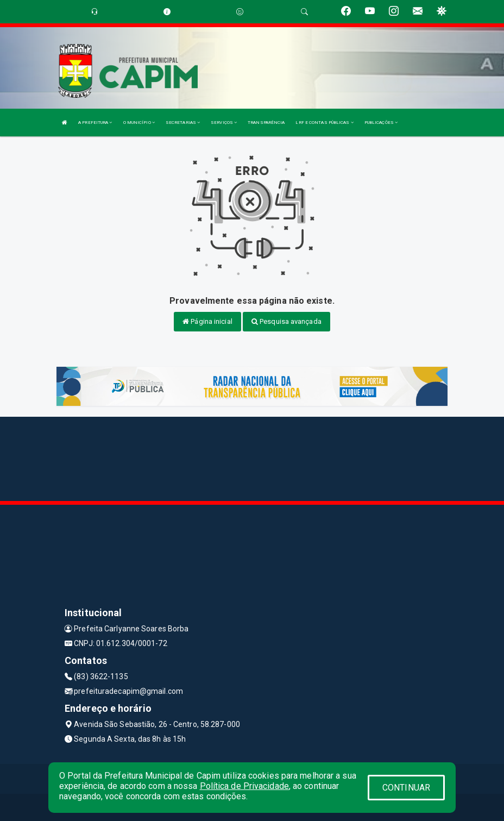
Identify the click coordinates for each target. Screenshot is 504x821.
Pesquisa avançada (286, 321)
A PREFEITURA (95, 123)
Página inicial (207, 321)
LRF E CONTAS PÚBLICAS (324, 123)
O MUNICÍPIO (139, 123)
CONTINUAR (406, 788)
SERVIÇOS (224, 123)
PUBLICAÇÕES (381, 123)
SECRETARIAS (183, 123)
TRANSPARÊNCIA (266, 123)
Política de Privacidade (244, 786)
